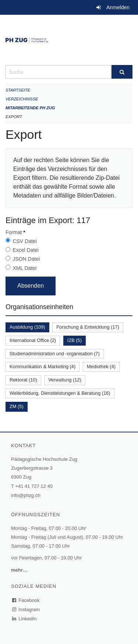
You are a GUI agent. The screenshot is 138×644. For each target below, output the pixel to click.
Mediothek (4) (101, 366)
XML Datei (24, 268)
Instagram (26, 609)
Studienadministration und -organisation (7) (55, 354)
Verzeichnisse (22, 99)
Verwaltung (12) (65, 380)
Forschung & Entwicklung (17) (88, 327)
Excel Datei (26, 250)
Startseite (18, 90)
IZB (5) (75, 340)
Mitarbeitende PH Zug (30, 108)
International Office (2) (33, 340)
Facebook (26, 600)
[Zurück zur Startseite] (69, 40)
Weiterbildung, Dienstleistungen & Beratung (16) (60, 393)
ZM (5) (17, 406)
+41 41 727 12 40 (34, 486)
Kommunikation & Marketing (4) (43, 366)
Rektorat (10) (23, 380)
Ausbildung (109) (27, 327)
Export (14, 117)
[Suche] (122, 72)
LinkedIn (25, 619)
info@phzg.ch (26, 495)
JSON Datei (26, 259)
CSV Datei (24, 241)
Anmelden (118, 7)
